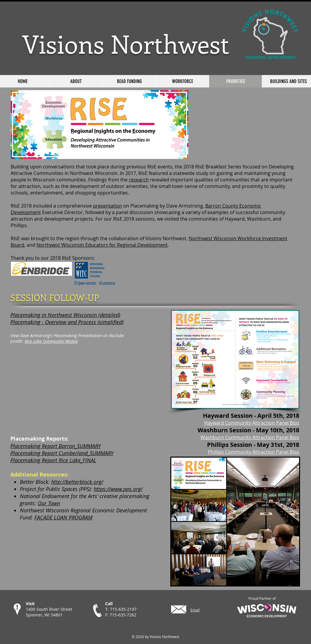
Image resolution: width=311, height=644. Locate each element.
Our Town (49, 503)
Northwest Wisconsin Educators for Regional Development (102, 245)
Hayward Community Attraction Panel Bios (252, 423)
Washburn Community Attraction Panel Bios (250, 437)
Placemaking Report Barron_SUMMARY (56, 446)
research (139, 180)
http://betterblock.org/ (77, 482)
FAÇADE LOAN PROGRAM (63, 517)
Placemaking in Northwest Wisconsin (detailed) (65, 315)
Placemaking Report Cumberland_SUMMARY (62, 453)
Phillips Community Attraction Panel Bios (254, 452)
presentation (108, 206)
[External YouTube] (85, 390)
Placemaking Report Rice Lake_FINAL (53, 460)
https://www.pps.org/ (118, 489)
